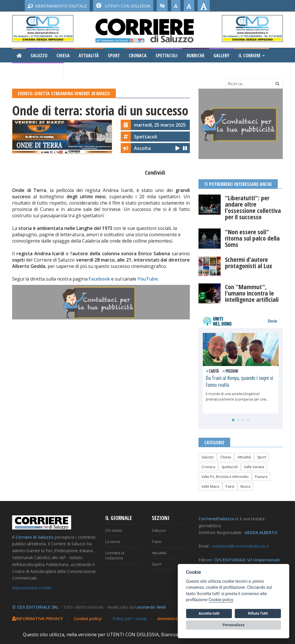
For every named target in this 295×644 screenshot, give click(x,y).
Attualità (89, 56)
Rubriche (196, 56)
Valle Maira (210, 486)
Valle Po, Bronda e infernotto (225, 477)
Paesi (230, 486)
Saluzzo (39, 56)
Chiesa (63, 56)
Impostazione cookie (32, 588)
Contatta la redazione (115, 555)
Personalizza (234, 625)
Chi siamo (114, 530)
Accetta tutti (209, 613)
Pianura (261, 477)
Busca (245, 486)
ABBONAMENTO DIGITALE (57, 6)
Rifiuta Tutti (258, 613)
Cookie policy (88, 618)
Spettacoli (167, 56)
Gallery (221, 56)
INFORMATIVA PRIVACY (37, 618)
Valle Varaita (254, 467)
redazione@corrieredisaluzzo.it (240, 546)
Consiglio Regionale (38, 70)
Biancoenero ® (177, 635)
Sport (114, 56)
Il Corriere (252, 56)
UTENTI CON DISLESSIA (123, 6)
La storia (113, 542)
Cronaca (138, 56)
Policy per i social (129, 618)
